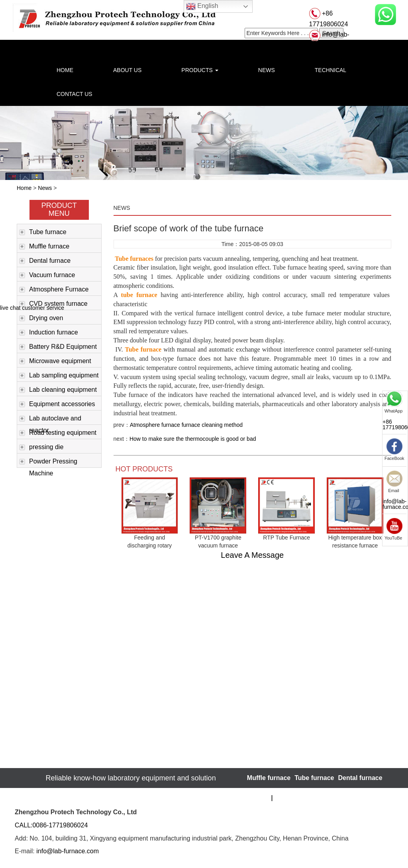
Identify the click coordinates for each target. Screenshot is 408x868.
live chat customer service (32, 308)
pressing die (41, 448)
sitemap (259, 798)
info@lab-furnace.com (68, 851)
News (45, 188)
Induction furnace (49, 333)
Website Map (292, 798)
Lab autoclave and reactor (50, 420)
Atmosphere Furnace (54, 290)
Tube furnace (43, 233)
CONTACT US (75, 94)
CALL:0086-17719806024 (51, 825)
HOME (65, 70)
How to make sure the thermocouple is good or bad (193, 439)
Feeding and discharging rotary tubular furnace (150, 545)
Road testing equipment (58, 433)
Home (24, 188)
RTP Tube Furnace (286, 538)
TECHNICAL (331, 70)
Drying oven (41, 319)
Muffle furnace (44, 247)
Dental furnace (45, 261)
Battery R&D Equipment (58, 347)
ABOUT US (127, 70)
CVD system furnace (53, 304)
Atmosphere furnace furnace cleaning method (186, 425)
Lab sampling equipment (59, 376)
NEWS (267, 70)
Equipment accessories (57, 405)
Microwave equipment (55, 362)
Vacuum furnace (47, 276)
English (202, 6)
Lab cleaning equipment (58, 390)
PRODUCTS (200, 70)
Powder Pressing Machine (48, 463)
